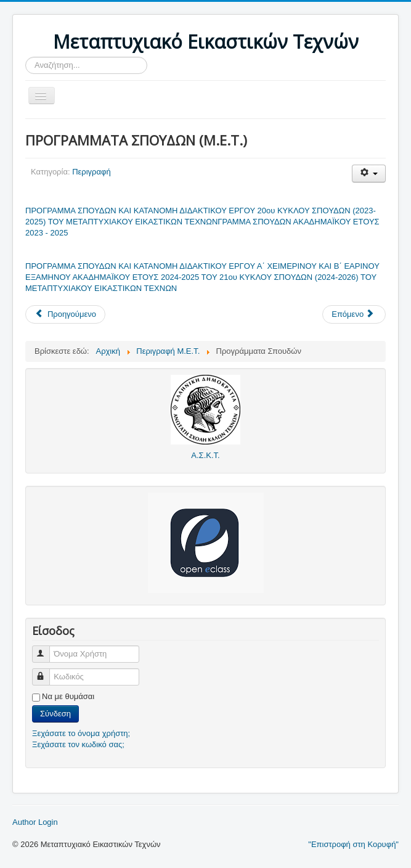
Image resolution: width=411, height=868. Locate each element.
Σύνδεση (55, 714)
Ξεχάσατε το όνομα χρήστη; (81, 733)
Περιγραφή (92, 172)
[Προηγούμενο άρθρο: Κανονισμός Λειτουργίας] (65, 314)
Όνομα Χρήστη (47, 649)
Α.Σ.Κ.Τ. (205, 455)
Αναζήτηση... (26, 57)
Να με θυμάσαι (68, 696)
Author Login (35, 822)
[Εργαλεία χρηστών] (369, 174)
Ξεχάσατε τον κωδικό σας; (78, 744)
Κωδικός (47, 672)
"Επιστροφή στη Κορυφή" (353, 844)
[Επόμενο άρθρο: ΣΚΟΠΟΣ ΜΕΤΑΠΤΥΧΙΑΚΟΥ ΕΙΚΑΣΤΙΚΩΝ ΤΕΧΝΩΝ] (354, 314)
